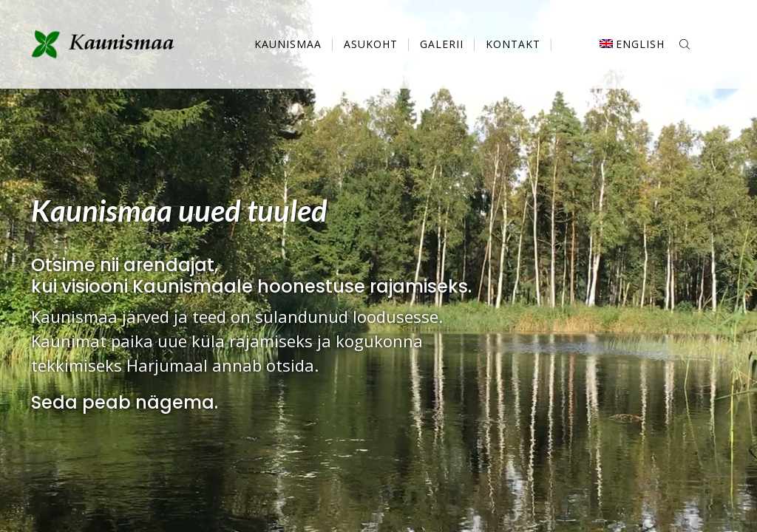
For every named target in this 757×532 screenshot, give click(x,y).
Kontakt (513, 44)
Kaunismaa (288, 44)
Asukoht (371, 44)
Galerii (442, 44)
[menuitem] (632, 44)
